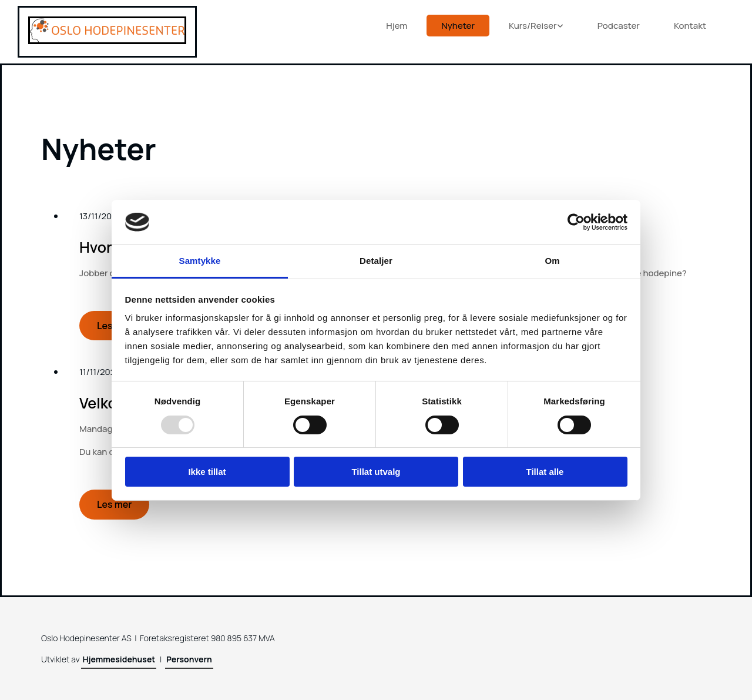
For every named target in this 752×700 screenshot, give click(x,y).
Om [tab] (552, 261)
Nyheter (458, 26)
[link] (538, 26)
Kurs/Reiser (533, 26)
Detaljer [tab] (376, 261)
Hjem (397, 26)
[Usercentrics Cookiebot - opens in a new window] (576, 222)
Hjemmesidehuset (119, 659)
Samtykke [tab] (200, 261)
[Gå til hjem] (107, 41)
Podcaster (619, 26)
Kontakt (690, 26)
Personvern (189, 659)
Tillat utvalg (376, 472)
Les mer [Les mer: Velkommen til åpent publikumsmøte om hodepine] (114, 504)
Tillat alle (545, 472)
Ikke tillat (207, 472)
